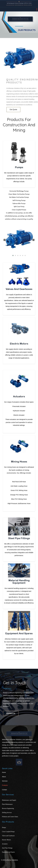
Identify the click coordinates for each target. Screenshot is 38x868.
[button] (13, 255)
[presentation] (5, 240)
